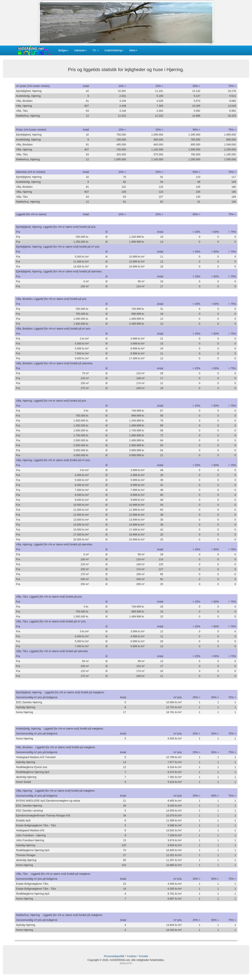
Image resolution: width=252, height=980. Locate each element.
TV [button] (96, 50)
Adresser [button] (81, 50)
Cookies (132, 956)
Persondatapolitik (114, 956)
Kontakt (144, 956)
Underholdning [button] (114, 50)
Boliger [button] (64, 50)
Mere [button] (133, 50)
